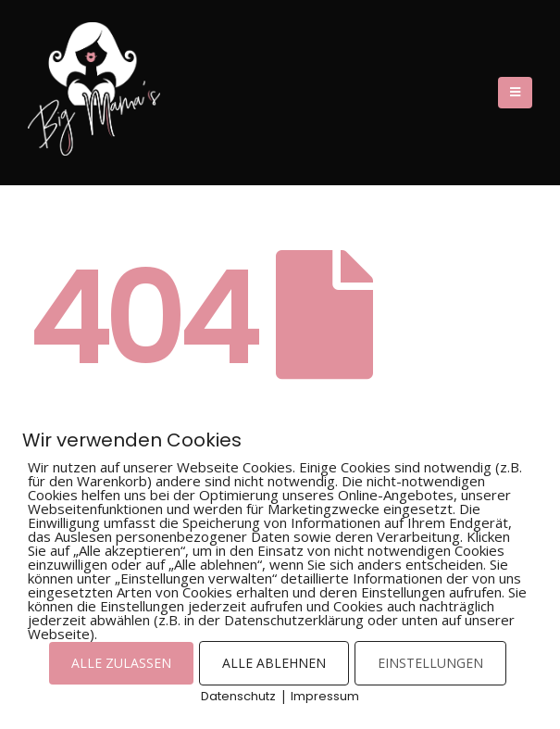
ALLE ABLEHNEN (274, 663)
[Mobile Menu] (515, 93)
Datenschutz (238, 696)
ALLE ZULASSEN (121, 663)
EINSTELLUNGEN (430, 663)
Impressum (325, 696)
